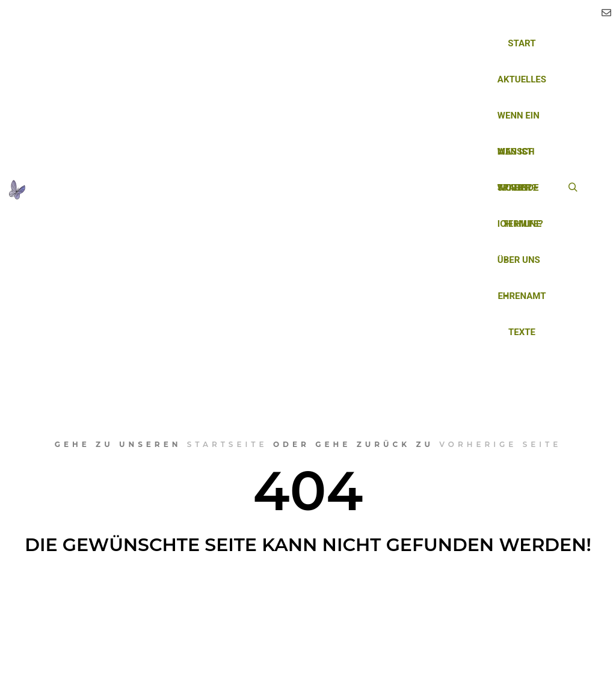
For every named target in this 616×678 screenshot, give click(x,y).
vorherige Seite (500, 444)
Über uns (519, 266)
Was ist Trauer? (517, 158)
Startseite (227, 444)
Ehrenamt (522, 296)
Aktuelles (522, 79)
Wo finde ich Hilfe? (520, 194)
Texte (522, 332)
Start (522, 43)
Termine (522, 224)
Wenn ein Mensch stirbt (519, 122)
